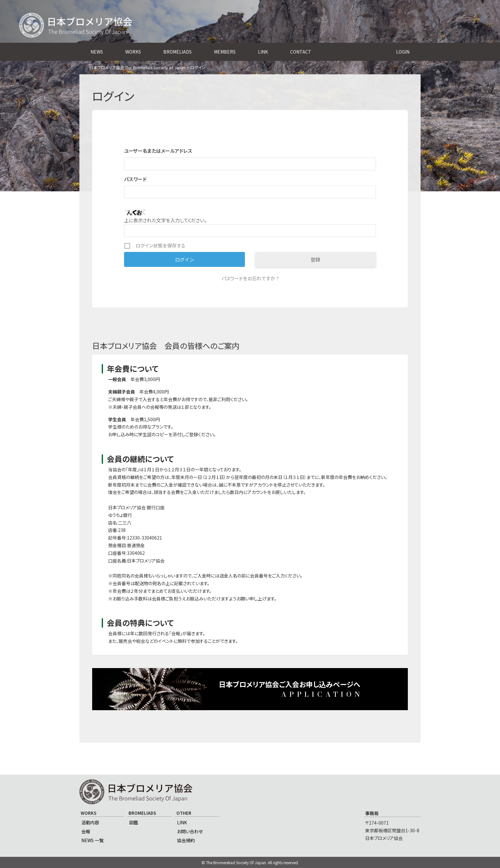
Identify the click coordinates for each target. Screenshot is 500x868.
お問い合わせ (190, 831)
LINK (263, 52)
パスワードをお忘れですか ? (250, 278)
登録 (315, 259)
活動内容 (90, 822)
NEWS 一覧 (92, 840)
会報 (86, 831)
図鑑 (134, 822)
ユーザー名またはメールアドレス (158, 151)
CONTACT (301, 52)
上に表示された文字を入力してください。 (165, 220)
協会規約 (186, 840)
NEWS (97, 52)
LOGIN (403, 52)
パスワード (135, 179)
